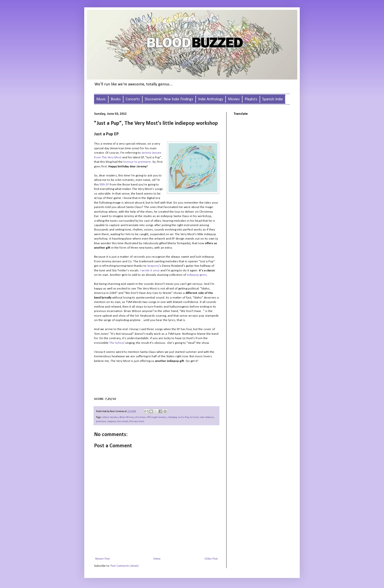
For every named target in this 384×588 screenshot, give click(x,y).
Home (157, 559)
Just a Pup (183, 417)
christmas (140, 417)
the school (123, 421)
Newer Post (102, 559)
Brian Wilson (127, 417)
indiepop (172, 417)
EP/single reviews (157, 417)
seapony (111, 421)
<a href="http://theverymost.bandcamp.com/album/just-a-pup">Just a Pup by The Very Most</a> (143, 380)
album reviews (110, 417)
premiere (101, 421)
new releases (207, 417)
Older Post (211, 559)
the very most (137, 421)
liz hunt (194, 417)
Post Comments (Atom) (125, 566)
